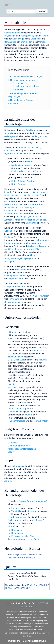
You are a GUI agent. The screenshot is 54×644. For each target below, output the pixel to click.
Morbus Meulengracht (22, 165)
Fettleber (9, 237)
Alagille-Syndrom (41, 296)
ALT (29, 338)
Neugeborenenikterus (15, 287)
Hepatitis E (36, 195)
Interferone (32, 511)
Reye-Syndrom (16, 299)
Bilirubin (30, 161)
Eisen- (29, 415)
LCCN (9, 588)
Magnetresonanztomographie (22, 449)
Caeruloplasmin (16, 412)
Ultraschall (13, 443)
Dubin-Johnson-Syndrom (23, 181)
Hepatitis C (12, 195)
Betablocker (17, 533)
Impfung (15, 508)
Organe (43, 42)
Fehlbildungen (33, 130)
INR (32, 360)
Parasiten (19, 204)
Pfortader (12, 526)
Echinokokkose (12, 208)
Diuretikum (17, 530)
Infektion (12, 384)
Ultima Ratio (33, 539)
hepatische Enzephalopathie (33, 501)
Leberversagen (35, 243)
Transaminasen (15, 357)
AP (15, 387)
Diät (10, 501)
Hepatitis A (33, 192)
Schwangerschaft (13, 302)
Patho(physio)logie (30, 36)
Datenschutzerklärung (34, 641)
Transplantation (15, 539)
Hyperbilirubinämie (13, 154)
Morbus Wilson (34, 249)
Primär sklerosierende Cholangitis (30, 220)
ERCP (11, 452)
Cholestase (38, 520)
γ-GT (10, 387)
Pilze (7, 204)
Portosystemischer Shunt (24, 536)
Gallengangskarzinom (15, 276)
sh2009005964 (21, 588)
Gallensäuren (14, 520)
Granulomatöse (12, 211)
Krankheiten (26, 42)
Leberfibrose (42, 240)
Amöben (32, 204)
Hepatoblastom (16, 279)
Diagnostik (36, 39)
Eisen (11, 409)
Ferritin (18, 409)
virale (9, 192)
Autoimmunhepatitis (14, 214)
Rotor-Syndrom (19, 184)
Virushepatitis (38, 350)
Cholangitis (23, 217)
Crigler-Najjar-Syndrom (23, 171)
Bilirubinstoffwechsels (30, 148)
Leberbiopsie (18, 466)
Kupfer (26, 409)
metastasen (20, 269)
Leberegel (29, 208)
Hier (37, 612)
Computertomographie (19, 446)
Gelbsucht (9, 151)
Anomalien (10, 133)
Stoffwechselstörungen (38, 246)
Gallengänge (11, 136)
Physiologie (10, 36)
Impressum (14, 641)
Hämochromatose (17, 249)
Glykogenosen (30, 258)
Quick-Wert (19, 360)
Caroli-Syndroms (39, 136)
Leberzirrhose (11, 243)
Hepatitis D (24, 195)
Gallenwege (18, 39)
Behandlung (10, 42)
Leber (46, 36)
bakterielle (10, 201)
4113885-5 (42, 585)
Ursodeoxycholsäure (18, 517)
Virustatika (16, 511)
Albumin (43, 360)
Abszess (41, 204)
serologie (21, 375)
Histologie (10, 481)
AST (10, 338)
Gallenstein (10, 231)
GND (33, 585)
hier (26, 612)
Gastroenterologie (13, 33)
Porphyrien (10, 261)
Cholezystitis (32, 223)
